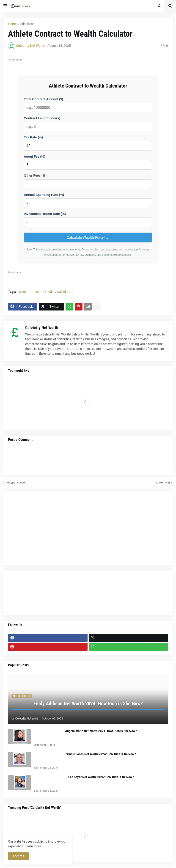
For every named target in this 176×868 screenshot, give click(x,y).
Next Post (163, 483)
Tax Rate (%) (33, 137)
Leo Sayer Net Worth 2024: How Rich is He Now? (101, 777)
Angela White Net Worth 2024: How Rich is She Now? (101, 731)
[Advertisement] (88, 528)
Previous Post (16, 483)
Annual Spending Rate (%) (44, 195)
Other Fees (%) (35, 176)
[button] (5, 6)
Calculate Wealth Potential (88, 238)
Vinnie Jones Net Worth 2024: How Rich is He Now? (101, 754)
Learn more (33, 846)
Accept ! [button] (18, 856)
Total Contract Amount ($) (43, 99)
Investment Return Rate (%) (45, 214)
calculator (27, 24)
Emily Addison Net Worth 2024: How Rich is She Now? (88, 704)
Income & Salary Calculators (53, 292)
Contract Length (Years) (42, 118)
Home (12, 24)
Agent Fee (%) (34, 157)
